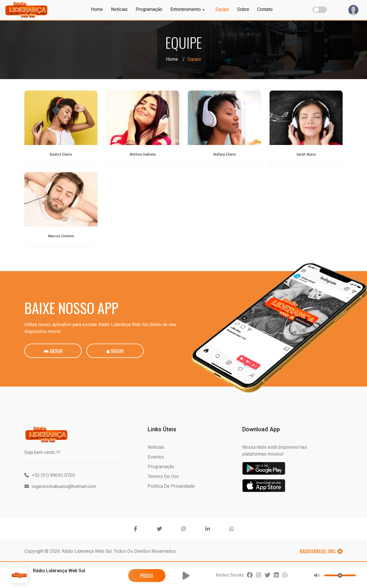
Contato (265, 9)
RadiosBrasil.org (321, 551)
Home (97, 9)
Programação (149, 9)
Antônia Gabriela (143, 154)
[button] (186, 576)
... (34, 578)
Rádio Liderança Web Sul (87, 551)
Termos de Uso (163, 476)
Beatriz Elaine (61, 154)
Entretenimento (187, 9)
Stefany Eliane (224, 154)
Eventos (156, 457)
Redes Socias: (230, 575)
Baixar (53, 351)
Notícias (119, 9)
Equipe (222, 9)
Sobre (243, 9)
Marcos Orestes (61, 236)
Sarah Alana (306, 154)
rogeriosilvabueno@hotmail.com (60, 486)
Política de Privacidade (171, 486)
